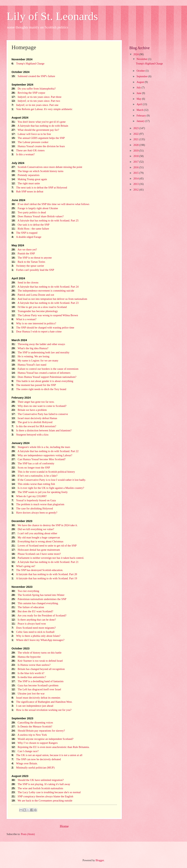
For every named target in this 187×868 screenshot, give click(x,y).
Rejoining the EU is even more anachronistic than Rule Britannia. (51, 747)
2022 (136, 134)
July (139, 88)
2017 (136, 162)
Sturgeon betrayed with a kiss (30, 435)
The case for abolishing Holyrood (32, 508)
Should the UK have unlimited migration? (38, 780)
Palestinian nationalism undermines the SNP (39, 599)
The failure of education (28, 607)
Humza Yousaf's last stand (29, 365)
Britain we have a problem (29, 410)
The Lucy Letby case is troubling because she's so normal (46, 792)
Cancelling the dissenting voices (32, 723)
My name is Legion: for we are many (35, 361)
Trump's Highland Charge (28, 64)
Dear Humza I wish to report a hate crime (37, 331)
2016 (136, 167)
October (141, 71)
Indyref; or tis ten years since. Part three (36, 97)
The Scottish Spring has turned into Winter (38, 595)
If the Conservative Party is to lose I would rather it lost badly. (49, 480)
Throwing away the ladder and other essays (38, 344)
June (139, 93)
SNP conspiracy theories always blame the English (42, 796)
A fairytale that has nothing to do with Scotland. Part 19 (44, 578)
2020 (136, 145)
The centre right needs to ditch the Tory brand (39, 389)
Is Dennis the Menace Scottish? (32, 726)
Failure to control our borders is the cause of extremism (45, 369)
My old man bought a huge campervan (36, 537)
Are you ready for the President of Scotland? (39, 615)
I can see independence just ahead (32, 706)
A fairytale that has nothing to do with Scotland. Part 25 (45, 220)
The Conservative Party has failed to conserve (40, 414)
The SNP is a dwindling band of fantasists (37, 681)
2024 (136, 54)
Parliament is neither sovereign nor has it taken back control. (48, 558)
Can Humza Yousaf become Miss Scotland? (39, 459)
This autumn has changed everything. (35, 603)
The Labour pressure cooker (30, 142)
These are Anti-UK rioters (28, 150)
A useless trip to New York (29, 735)
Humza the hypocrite (26, 657)
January (141, 121)
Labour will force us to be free (31, 134)
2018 (136, 156)
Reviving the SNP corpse (28, 93)
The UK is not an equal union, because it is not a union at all (47, 755)
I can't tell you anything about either (34, 533)
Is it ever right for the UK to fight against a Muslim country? (48, 488)
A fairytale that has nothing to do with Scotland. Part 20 (44, 574)
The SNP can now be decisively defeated (36, 759)
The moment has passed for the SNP (34, 385)
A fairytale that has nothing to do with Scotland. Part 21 (45, 562)
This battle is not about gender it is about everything (42, 381)
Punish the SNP (23, 253)
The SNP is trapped (24, 233)
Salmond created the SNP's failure (33, 76)
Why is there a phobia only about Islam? (36, 636)
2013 (136, 184)
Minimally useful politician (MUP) (33, 768)
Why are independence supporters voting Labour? (42, 455)
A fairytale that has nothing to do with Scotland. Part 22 (45, 451)
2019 (136, 151)
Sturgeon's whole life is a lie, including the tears (41, 447)
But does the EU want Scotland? (32, 611)
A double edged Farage (26, 237)
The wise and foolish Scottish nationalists (37, 788)
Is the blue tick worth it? (28, 673)
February (142, 116)
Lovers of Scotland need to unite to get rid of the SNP (44, 546)
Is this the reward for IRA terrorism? (34, 426)
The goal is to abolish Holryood (32, 422)
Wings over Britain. (25, 763)
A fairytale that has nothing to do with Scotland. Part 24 (45, 287)
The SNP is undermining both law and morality (41, 352)
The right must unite (26, 183)
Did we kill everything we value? (33, 529)
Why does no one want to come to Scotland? (39, 406)
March (140, 110)
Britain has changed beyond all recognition (38, 669)
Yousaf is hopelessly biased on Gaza (34, 500)
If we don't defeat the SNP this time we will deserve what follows (50, 204)
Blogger (100, 860)
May (139, 99)
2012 (136, 190)
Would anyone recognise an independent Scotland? (42, 739)
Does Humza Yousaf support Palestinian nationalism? (44, 377)
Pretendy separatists (25, 175)
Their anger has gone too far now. (33, 402)
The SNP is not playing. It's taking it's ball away (41, 784)
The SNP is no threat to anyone (32, 258)
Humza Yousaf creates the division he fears (38, 146)
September (142, 76)
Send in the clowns (25, 282)
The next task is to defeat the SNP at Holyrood (39, 188)
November (142, 59)
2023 (136, 128)
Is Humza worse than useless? (31, 665)
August (141, 82)
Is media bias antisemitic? (29, 677)
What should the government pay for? (35, 130)
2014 (136, 179)
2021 (136, 139)
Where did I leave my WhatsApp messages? (38, 640)
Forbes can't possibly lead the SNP (33, 270)
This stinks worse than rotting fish (33, 484)
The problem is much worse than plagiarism (38, 504)
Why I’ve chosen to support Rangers (35, 743)
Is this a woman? (23, 154)
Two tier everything (25, 591)
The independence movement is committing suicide (43, 291)
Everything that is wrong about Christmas (37, 541)
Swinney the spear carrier (28, 266)
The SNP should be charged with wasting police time (43, 328)
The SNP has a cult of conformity (33, 463)
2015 (136, 173)
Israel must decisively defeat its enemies (36, 698)
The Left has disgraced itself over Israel (36, 689)
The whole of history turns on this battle (36, 653)
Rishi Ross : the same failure (30, 229)
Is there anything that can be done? (34, 620)
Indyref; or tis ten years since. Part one (35, 105)
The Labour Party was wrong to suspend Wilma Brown (45, 315)
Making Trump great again (29, 179)
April (140, 104)
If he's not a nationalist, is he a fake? (34, 476)
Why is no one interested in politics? (34, 323)
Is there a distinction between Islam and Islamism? (42, 430)
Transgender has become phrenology (35, 311)
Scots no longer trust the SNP (31, 468)
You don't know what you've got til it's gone (39, 122)
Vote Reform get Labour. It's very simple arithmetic (42, 109)
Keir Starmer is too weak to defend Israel (37, 661)
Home (64, 826)
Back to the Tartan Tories (28, 262)
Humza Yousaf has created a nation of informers (41, 373)
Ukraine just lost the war (28, 693)
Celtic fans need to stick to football (33, 632)
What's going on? (23, 566)
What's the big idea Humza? (30, 348)
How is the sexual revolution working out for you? (41, 710)
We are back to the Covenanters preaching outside (42, 801)
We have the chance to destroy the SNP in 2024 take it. (45, 525)
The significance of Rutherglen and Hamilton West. (42, 702)
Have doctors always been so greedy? (34, 513)
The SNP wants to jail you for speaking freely (40, 492)
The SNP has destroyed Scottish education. (37, 570)
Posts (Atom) (28, 834)
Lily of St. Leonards (52, 16)
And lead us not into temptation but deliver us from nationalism (49, 299)
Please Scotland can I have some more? (36, 554)
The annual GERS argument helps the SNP (38, 138)
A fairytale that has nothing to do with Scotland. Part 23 (45, 303)
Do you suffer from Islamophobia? (34, 89)
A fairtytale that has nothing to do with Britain (40, 126)
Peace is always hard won (29, 624)
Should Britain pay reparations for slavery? (38, 731)
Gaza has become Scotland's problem (35, 685)
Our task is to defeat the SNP (31, 225)
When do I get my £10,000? (29, 496)
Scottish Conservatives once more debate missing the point (47, 167)
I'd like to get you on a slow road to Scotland (39, 307)
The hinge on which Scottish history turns (37, 171)
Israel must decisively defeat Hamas (34, 418)
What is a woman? (24, 319)
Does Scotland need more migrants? (34, 628)
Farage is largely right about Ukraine (35, 208)
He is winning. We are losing (30, 356)
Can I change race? (25, 751)
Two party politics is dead (29, 212)
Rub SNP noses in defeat (27, 191)
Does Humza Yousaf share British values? (38, 216)
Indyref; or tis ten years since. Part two (36, 101)
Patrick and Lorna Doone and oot (33, 295)
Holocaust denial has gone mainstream (36, 550)
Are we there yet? (24, 250)
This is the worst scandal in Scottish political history (43, 472)
